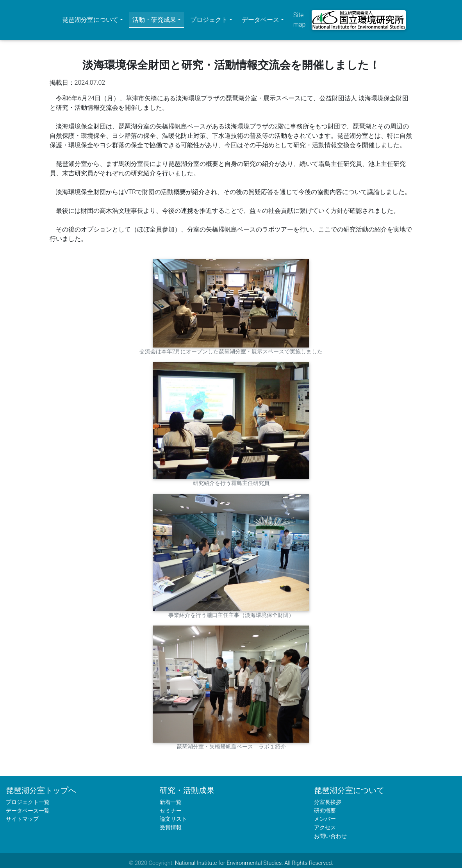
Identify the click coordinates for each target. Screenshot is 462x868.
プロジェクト (209, 17)
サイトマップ (22, 814)
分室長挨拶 (328, 797)
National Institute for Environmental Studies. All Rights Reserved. (254, 858)
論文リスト (173, 814)
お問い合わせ (330, 830)
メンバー (325, 814)
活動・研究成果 (154, 17)
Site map (300, 17)
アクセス (325, 822)
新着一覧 (171, 797)
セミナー (171, 805)
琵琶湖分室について (90, 17)
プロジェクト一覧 (28, 797)
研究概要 (325, 805)
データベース (260, 17)
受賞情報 (171, 822)
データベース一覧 (28, 805)
